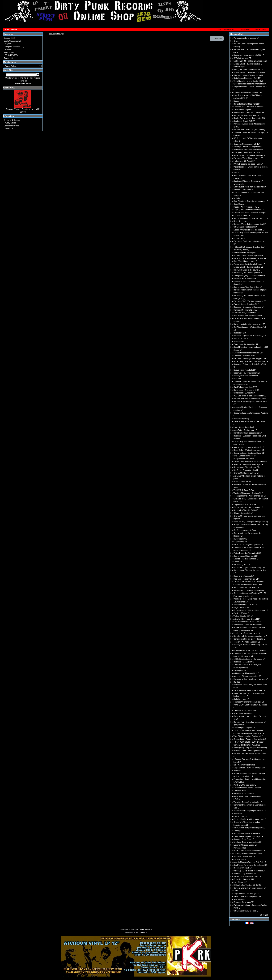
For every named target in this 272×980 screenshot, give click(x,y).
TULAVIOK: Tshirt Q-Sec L (245, 490)
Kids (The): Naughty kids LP (245, 261)
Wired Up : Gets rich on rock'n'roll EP (249, 871)
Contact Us (8, 129)
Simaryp (237, 831)
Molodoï (237, 198)
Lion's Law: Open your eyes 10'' (247, 633)
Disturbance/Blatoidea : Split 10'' (247, 78)
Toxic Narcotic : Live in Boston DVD (248, 81)
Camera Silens (240, 859)
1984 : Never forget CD (243, 110)
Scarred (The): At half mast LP (246, 559)
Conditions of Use (11, 126)
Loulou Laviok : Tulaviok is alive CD (248, 267)
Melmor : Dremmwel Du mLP (246, 310)
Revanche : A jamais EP (244, 576)
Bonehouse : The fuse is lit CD (246, 390)
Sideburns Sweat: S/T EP (244, 121)
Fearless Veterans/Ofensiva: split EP (249, 702)
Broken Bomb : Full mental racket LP (249, 590)
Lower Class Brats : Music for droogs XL (250, 213)
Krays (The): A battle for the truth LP (249, 210)
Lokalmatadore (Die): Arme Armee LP (249, 690)
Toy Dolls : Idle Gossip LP (244, 856)
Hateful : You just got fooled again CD (249, 828)
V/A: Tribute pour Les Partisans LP (248, 736)
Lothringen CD (240, 670)
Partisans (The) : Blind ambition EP (248, 158)
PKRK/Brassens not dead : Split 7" (248, 164)
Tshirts (7, 58)
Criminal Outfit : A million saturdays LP (250, 819)
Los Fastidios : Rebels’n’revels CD (248, 353)
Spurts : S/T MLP (241, 339)
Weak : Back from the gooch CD (247, 896)
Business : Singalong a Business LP (249, 307)
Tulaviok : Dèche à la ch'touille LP (248, 802)
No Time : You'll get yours (244, 765)
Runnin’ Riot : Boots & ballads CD (248, 833)
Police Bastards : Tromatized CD (247, 553)
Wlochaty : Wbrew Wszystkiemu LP (248, 75)
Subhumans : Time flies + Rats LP (248, 287)
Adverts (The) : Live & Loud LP (246, 619)
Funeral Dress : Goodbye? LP (246, 304)
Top (6, 29)
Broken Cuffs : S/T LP (243, 868)
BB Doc (237, 682)
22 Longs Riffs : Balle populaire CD (248, 147)
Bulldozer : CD (240, 333)
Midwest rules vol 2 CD (243, 482)
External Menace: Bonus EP (245, 845)
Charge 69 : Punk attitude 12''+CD (248, 152)
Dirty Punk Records (144, 929)
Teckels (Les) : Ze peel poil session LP (250, 811)
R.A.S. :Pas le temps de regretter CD (249, 118)
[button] (226, 29)
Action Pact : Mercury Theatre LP (248, 625)
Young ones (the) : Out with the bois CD (250, 276)
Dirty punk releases (12, 47)
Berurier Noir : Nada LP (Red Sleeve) (249, 130)
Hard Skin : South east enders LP (248, 433)
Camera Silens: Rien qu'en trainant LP (250, 888)
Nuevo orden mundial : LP (245, 370)
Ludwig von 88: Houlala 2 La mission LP (250, 61)
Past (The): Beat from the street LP (248, 70)
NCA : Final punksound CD (245, 713)
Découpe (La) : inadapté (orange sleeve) (251, 522)
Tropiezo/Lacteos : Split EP (245, 504)
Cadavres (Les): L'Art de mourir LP (248, 507)
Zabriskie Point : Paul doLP (245, 711)
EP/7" (6, 52)
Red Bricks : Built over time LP (246, 115)
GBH (236, 891)
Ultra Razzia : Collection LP (245, 227)
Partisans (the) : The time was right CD (250, 301)
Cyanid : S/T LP (240, 816)
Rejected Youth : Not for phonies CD (249, 751)
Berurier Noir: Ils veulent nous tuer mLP (250, 636)
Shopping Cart (236, 34)
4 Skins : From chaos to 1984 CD (248, 92)
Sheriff (236, 173)
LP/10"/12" (8, 55)
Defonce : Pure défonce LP (245, 278)
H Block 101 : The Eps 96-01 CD (247, 885)
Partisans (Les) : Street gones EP (248, 273)
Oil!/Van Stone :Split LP (243, 513)
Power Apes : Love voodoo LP (246, 38)
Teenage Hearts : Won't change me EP (250, 496)
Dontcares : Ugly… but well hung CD (249, 567)
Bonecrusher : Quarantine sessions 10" (250, 155)
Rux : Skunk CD (240, 539)
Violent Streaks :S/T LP (243, 616)
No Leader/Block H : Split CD (246, 510)
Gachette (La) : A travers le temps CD (249, 107)
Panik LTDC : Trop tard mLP (245, 785)
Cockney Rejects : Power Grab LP (248, 854)
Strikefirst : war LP (241, 699)
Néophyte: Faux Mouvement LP (247, 373)
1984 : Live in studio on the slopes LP (249, 659)
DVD (6, 49)
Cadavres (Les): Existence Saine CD (249, 453)
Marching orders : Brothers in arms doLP (251, 679)
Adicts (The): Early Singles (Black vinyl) (250, 748)
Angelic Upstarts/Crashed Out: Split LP (250, 862)
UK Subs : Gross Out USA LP (246, 470)
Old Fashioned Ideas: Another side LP (250, 84)
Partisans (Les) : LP (242, 564)
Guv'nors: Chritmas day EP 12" (247, 144)
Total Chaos (239, 341)
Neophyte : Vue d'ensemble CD (247, 376)
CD (5, 44)
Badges (7, 38)
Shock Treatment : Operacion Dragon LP (251, 218)
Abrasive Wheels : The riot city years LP (23, 109)
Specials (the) (239, 899)
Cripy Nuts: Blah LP (242, 215)
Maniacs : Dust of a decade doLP (248, 842)
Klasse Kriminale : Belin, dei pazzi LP (249, 230)
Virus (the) (238, 814)
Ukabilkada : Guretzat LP (244, 393)
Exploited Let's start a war (244, 356)
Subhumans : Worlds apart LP (246, 587)
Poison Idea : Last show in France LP (249, 264)
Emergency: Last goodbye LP (246, 344)
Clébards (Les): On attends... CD (247, 313)
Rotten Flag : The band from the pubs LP (251, 361)
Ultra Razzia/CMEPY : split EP (246, 911)
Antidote (237, 771)
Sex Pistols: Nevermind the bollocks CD (250, 865)
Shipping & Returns (12, 120)
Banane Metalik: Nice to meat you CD (249, 324)
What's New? (9, 88)
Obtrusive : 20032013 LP (244, 879)
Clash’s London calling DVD (245, 387)
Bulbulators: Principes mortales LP (248, 150)
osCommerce (141, 932)
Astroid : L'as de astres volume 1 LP (249, 447)
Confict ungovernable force (245, 530)
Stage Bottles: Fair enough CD (246, 894)
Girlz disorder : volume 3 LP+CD (247, 622)
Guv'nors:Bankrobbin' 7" (244, 902)
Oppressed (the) (240, 542)
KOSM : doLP (239, 238)
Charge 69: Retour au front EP (246, 473)
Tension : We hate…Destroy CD (247, 642)
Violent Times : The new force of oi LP (250, 72)
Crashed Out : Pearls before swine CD (250, 739)
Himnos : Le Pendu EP (243, 190)
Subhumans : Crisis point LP (246, 556)
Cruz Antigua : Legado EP (245, 728)
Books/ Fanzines (11, 41)
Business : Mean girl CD (244, 662)
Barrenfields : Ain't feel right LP (246, 104)
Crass (236, 41)
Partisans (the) (240, 848)
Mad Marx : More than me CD (246, 579)
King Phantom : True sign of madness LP (251, 201)
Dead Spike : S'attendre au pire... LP (249, 450)
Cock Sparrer (239, 204)
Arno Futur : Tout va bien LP (245, 430)
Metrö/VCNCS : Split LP (244, 793)
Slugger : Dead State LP (244, 839)
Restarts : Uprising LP (243, 419)
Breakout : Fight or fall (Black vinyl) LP (250, 336)
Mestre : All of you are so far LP (247, 207)
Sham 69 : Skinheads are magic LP (248, 464)
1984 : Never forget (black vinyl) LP (248, 836)
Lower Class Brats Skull (244, 427)
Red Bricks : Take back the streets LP (249, 316)
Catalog (13, 29)
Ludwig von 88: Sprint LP (244, 161)
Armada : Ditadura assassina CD (247, 676)
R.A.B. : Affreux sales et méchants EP (249, 851)
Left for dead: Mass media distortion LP (250, 461)
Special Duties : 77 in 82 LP (245, 605)
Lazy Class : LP (240, 882)
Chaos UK (238, 562)
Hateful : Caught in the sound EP (247, 270)
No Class (237, 379)
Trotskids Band (240, 791)
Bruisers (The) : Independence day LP (250, 224)
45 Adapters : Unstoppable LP (246, 673)
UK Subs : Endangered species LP (248, 545)
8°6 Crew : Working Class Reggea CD (250, 358)
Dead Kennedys (240, 221)
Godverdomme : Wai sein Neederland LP (251, 610)
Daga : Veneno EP (241, 607)
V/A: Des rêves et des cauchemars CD (250, 396)
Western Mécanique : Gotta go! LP (248, 493)
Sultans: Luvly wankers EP (245, 874)
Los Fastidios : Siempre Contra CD (248, 788)
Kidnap (236, 101)
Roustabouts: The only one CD (246, 467)
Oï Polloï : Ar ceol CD (243, 58)
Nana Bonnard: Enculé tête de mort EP (250, 258)
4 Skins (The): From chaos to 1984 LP (250, 650)
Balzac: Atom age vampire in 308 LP (249, 55)
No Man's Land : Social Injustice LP (248, 255)
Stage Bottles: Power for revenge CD (249, 768)
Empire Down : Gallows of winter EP (249, 112)
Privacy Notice (10, 123)
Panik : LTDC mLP (241, 613)
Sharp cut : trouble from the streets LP (250, 187)
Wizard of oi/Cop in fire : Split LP (247, 876)
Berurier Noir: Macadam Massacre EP (250, 399)
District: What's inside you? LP (246, 253)
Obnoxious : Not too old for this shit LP (250, 639)
